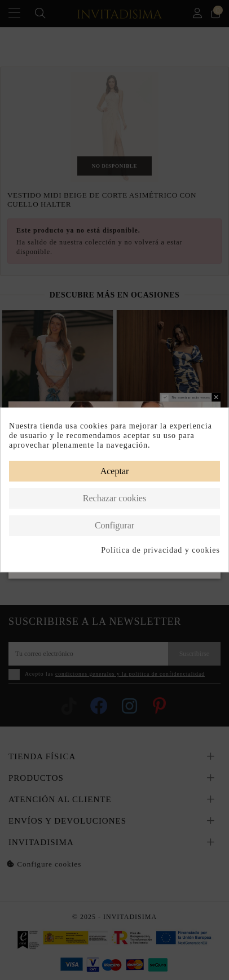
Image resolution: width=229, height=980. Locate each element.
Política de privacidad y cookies (160, 550)
